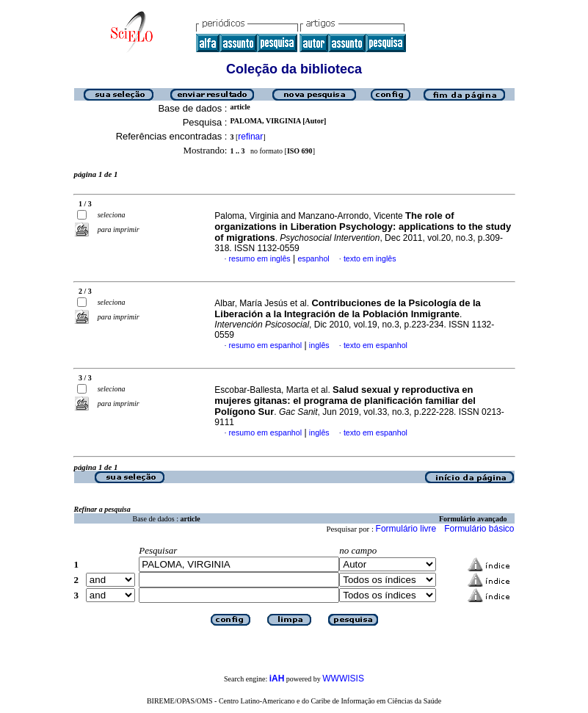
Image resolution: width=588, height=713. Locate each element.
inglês (319, 345)
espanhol (313, 258)
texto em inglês (370, 258)
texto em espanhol (375, 345)
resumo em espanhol (266, 345)
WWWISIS (343, 678)
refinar (250, 137)
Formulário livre (406, 529)
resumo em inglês (260, 258)
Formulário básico (479, 529)
